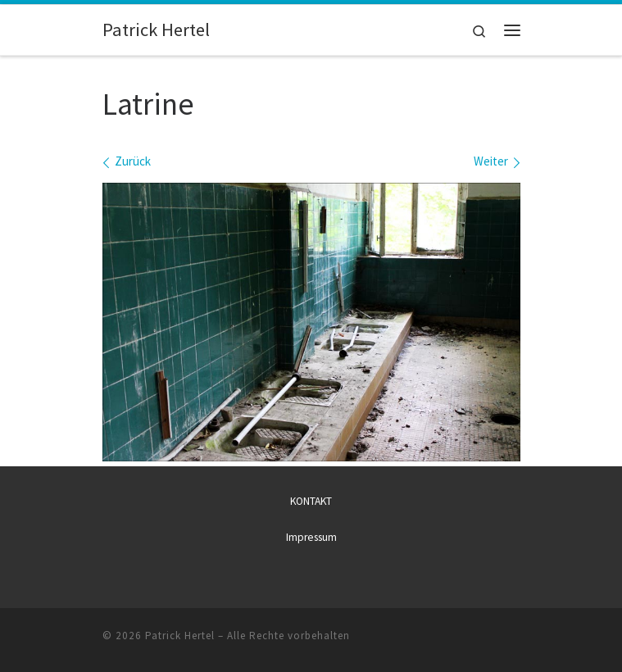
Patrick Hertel (180, 635)
